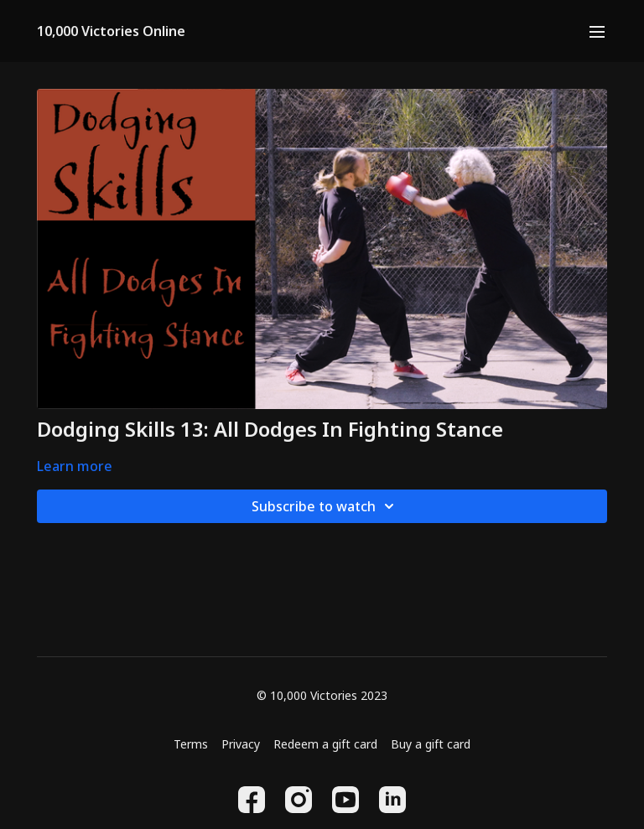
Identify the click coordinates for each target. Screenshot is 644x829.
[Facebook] (252, 800)
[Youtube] (345, 800)
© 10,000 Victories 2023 (322, 696)
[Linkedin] (392, 800)
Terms (191, 744)
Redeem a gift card (325, 744)
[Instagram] (299, 800)
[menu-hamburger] (597, 31)
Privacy (241, 744)
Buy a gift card (431, 744)
